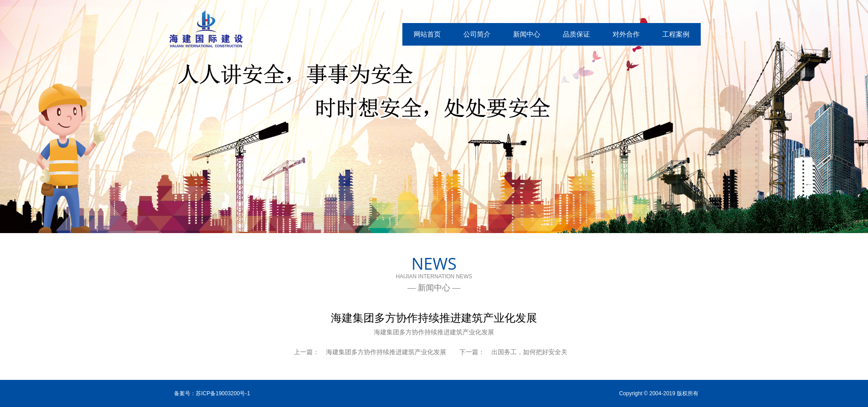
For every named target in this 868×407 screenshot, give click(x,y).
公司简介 (477, 34)
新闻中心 (527, 34)
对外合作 (626, 34)
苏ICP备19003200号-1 (223, 393)
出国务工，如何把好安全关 (529, 352)
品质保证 (576, 34)
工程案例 (676, 34)
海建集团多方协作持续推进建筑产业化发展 (386, 352)
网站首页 (427, 34)
